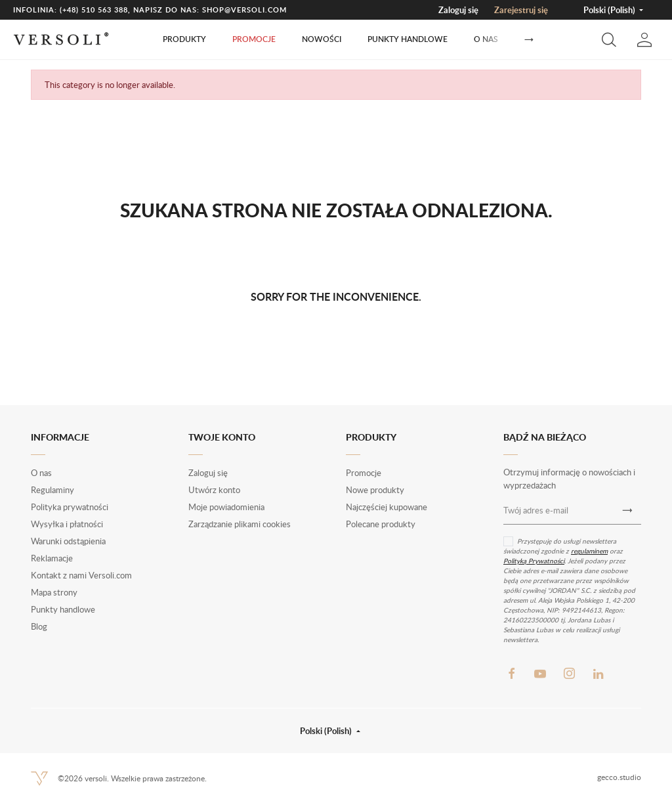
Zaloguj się (458, 10)
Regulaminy (52, 490)
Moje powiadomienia (226, 507)
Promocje (254, 39)
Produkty (184, 39)
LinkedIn (598, 674)
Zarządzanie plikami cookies (240, 524)
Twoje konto (222, 437)
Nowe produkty (375, 490)
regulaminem (589, 551)
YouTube (540, 674)
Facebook (511, 674)
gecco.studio (619, 777)
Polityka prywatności (70, 507)
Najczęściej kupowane (387, 507)
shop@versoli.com (244, 10)
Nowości (322, 39)
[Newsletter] (627, 511)
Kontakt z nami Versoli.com (81, 575)
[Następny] (529, 40)
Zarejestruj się (521, 10)
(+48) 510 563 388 (94, 10)
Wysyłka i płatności (67, 524)
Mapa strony (54, 592)
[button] (609, 39)
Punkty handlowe (408, 39)
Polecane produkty (381, 524)
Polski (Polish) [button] (610, 10)
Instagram (569, 674)
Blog (39, 626)
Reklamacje (52, 558)
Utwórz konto (214, 490)
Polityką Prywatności (534, 561)
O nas (486, 39)
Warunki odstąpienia (68, 541)
